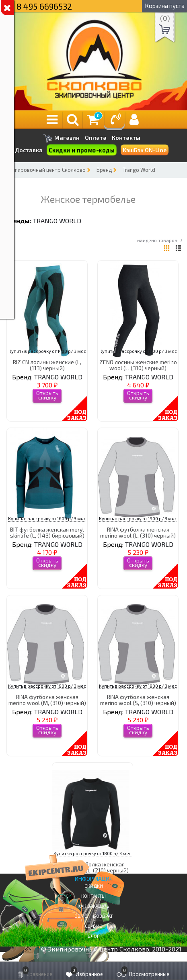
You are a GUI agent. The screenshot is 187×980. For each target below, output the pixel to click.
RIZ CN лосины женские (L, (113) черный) (47, 365)
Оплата (96, 138)
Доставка (29, 150)
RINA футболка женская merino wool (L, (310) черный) (138, 532)
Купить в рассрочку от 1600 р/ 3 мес (47, 519)
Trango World (139, 170)
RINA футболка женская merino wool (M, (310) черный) (47, 700)
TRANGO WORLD (57, 221)
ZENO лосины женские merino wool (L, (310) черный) (138, 365)
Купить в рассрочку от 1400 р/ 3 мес (47, 351)
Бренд (104, 170)
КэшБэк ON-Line (145, 150)
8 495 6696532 (44, 6)
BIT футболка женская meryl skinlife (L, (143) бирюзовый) (47, 532)
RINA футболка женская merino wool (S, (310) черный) (138, 700)
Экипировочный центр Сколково (46, 170)
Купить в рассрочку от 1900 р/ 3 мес (138, 519)
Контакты (126, 138)
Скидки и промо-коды (81, 150)
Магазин (61, 138)
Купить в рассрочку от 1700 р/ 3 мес (138, 351)
